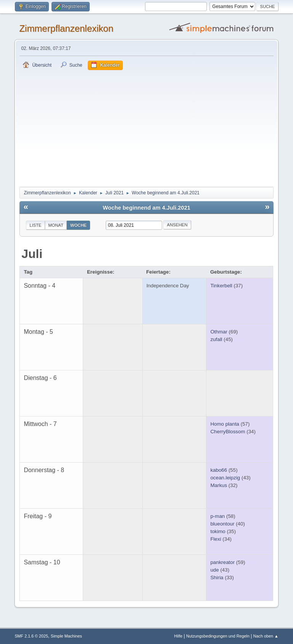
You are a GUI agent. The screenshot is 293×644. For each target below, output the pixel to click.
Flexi (216, 539)
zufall (216, 339)
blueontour (222, 524)
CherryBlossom (228, 432)
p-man (217, 516)
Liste (35, 225)
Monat (56, 225)
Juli (32, 254)
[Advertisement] (147, 127)
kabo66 (219, 470)
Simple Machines (66, 636)
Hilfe (179, 636)
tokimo (218, 531)
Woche (78, 225)
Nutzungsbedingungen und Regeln (218, 636)
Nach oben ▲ (266, 636)
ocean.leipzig (225, 478)
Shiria (217, 578)
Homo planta (225, 424)
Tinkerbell (221, 286)
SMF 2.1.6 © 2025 (31, 636)
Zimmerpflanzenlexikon (66, 28)
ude (214, 570)
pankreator (222, 562)
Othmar (219, 332)
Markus (219, 485)
